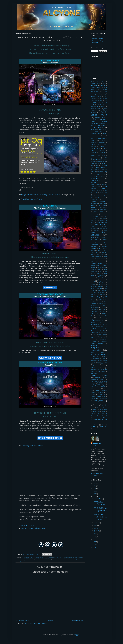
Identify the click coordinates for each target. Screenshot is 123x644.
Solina (92, 353)
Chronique (102, 143)
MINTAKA (93, 277)
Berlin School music (27, 557)
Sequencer (94, 345)
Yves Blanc (104, 427)
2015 (94, 545)
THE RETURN (101, 383)
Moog (93, 281)
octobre (97, 523)
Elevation (99, 173)
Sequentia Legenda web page (34, 528)
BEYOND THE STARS (30, 526)
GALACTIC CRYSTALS (98, 196)
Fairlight (93, 185)
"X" (92, 82)
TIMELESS (102, 394)
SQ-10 (104, 358)
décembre (98, 499)
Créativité (93, 152)
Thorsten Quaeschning (101, 391)
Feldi (99, 185)
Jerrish (92, 226)
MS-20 (93, 285)
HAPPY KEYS (102, 205)
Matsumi (103, 260)
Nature (94, 290)
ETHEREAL (95, 179)
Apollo (100, 97)
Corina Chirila (95, 148)
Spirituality (96, 358)
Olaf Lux (103, 294)
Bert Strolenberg (95, 120)
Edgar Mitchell (95, 169)
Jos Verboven (104, 228)
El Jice (94, 171)
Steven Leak (96, 364)
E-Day (97, 165)
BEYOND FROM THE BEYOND (43, 557)
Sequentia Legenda (74, 559)
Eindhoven (104, 169)
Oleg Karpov (95, 296)
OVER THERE (103, 300)
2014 (94, 547)
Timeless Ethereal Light (98, 396)
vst (106, 415)
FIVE (99, 186)
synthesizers (102, 372)
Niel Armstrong (99, 292)
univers (96, 406)
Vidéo (104, 412)
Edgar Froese (100, 167)
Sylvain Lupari (97, 368)
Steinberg (93, 360)
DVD (92, 165)
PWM (99, 315)
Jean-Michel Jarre (99, 224)
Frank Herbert (99, 194)
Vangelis (95, 410)
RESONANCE (95, 325)
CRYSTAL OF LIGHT (98, 156)
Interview (97, 217)
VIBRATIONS (96, 412)
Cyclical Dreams (95, 158)
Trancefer (97, 404)
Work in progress (99, 421)
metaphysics (102, 262)
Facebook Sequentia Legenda (100, 42)
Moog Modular (102, 281)
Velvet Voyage (104, 410)
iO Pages (104, 219)
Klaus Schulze (56, 559)
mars (96, 528)
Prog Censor (64, 559)
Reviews (94, 328)
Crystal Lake (20, 559)
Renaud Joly (96, 323)
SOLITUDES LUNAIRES (99, 354)
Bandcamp (95, 106)
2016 (94, 542)
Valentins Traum (102, 408)
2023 (95, 489)
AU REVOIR (101, 104)
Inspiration (104, 215)
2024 (95, 486)
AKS (104, 84)
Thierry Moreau (96, 389)
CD (104, 135)
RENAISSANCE (97, 321)
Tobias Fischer (103, 398)
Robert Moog (95, 332)
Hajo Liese (103, 204)
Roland (95, 334)
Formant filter (103, 192)
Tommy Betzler (21, 561)
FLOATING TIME (96, 190)
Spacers (105, 356)
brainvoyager (94, 131)
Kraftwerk (101, 241)
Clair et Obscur (96, 145)
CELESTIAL (94, 137)
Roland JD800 (102, 334)
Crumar (93, 154)
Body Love (69, 557)
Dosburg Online (102, 162)
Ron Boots (94, 336)
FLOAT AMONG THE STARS (43, 559)
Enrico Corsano (101, 177)
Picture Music (94, 309)
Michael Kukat (95, 266)
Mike (106, 271)
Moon (94, 283)
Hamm (93, 205)
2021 (94, 494)
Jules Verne (97, 230)
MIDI (101, 271)
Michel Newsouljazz (96, 270)
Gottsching (101, 198)
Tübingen (105, 404)
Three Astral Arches (98, 393)
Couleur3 (102, 150)
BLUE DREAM (97, 127)
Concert (102, 146)
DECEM (105, 158)
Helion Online (104, 209)
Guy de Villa (94, 203)
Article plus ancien (78, 620)
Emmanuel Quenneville (98, 175)
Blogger (76, 635)
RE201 (98, 317)
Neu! (99, 290)
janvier (97, 531)
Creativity (102, 152)
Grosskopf (102, 202)
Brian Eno (102, 131)
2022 (95, 491)
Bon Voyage (102, 129)
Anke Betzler (95, 95)
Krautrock (93, 243)
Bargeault (103, 106)
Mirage (101, 277)
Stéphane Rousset (102, 362)
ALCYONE (94, 85)
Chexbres (103, 137)
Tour (92, 404)
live (99, 250)
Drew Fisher (95, 163)
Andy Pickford (101, 93)
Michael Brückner (97, 264)
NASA (106, 289)
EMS (92, 177)
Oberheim (94, 294)
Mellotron (93, 262)
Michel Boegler (102, 268)
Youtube (94, 427)
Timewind (94, 398)
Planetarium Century (98, 311)
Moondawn (102, 283)
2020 (95, 496)
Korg (92, 237)
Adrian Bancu (95, 83)
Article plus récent (22, 620)
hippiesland (94, 213)
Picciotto (104, 308)
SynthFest (94, 373)
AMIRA (99, 87)
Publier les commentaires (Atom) (36, 623)
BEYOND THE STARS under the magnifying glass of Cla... (101, 509)
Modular (102, 279)
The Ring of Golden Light (98, 385)
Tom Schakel (99, 400)
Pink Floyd (103, 309)
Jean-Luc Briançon (102, 223)
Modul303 (93, 279)
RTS (92, 338)
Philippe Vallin (95, 307)
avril (96, 525)
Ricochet (102, 330)
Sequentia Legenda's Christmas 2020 (100, 503)
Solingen (101, 353)
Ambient (93, 87)
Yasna (104, 425)
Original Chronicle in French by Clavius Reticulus (42, 195)
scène (97, 338)
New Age (105, 290)
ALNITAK (103, 85)
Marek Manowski (101, 258)
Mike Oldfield (97, 273)
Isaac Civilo (94, 221)
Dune (103, 163)
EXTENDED (95, 182)
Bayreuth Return (96, 108)
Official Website (98, 39)
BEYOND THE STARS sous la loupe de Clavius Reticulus (100, 517)
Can (99, 133)
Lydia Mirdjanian (101, 254)
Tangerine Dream (99, 375)
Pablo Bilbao (97, 302)
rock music (104, 332)
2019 (94, 534)
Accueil (50, 620)
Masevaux (94, 260)
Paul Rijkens (101, 306)
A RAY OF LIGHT (100, 82)
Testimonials (98, 377)
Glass (92, 198)
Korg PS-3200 (101, 237)
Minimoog (101, 275)
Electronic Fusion (103, 171)
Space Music (97, 356)
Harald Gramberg (96, 207)
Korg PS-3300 (95, 239)
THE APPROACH (95, 381)
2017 (94, 539)
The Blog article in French (32, 199)
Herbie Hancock (99, 211)
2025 (95, 483)
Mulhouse (102, 285)
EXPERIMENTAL (29, 559)
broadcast (93, 133)
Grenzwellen (94, 200)
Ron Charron (102, 336)
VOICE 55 (100, 415)
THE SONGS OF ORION (98, 387)
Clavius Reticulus (77, 557)
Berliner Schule (100, 118)
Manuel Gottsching (96, 256)
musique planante (96, 287)
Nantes (99, 288)
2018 (94, 537)
